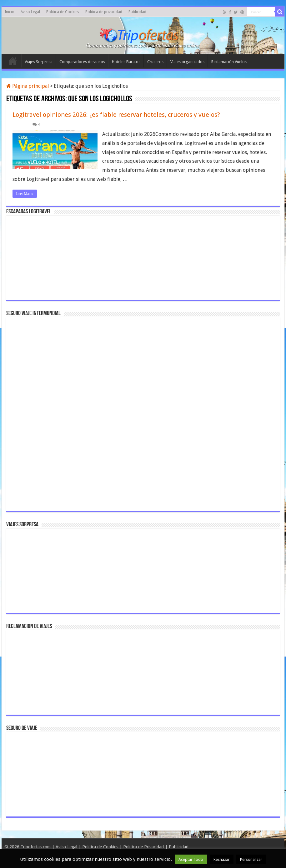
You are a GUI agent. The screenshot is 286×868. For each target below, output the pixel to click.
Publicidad (137, 12)
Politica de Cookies (63, 12)
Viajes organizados (187, 62)
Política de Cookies (100, 847)
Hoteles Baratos (126, 62)
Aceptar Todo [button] (191, 859)
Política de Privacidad (143, 847)
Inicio (10, 12)
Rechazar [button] (222, 859)
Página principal (28, 86)
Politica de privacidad (104, 12)
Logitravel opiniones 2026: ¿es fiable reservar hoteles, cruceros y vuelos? (116, 115)
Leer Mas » (25, 194)
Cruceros (155, 62)
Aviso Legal (30, 12)
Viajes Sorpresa (39, 62)
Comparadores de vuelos (82, 62)
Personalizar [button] (251, 859)
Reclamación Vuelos (229, 62)
